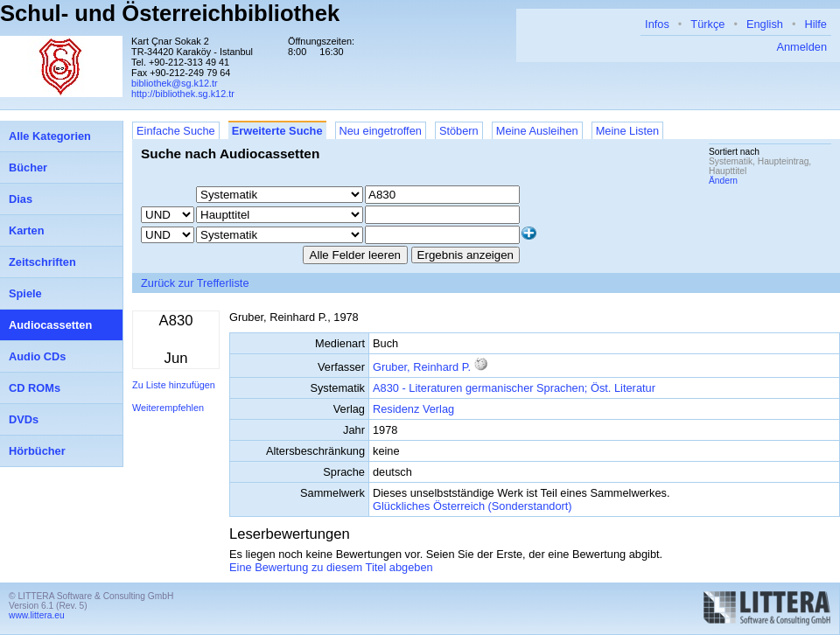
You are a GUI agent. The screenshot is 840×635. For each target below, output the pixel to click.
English (765, 24)
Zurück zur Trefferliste (195, 283)
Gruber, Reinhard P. (422, 367)
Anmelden (801, 47)
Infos (657, 24)
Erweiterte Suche (277, 131)
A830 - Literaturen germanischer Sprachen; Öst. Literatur (514, 388)
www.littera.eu (37, 615)
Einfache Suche (176, 131)
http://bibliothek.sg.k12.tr (183, 94)
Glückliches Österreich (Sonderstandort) (472, 506)
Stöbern (459, 131)
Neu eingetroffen (381, 131)
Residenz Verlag (413, 409)
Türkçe (707, 24)
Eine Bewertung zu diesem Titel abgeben (331, 567)
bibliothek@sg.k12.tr (175, 83)
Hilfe (815, 24)
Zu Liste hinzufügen (174, 385)
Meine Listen (628, 131)
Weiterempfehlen (168, 408)
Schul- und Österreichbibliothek (170, 13)
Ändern (723, 181)
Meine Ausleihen (537, 131)
